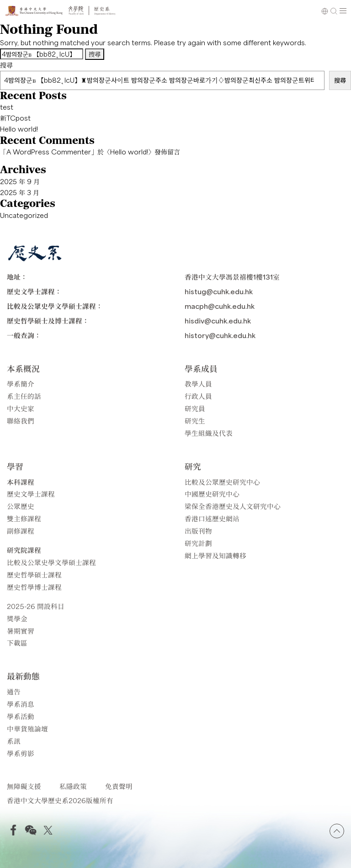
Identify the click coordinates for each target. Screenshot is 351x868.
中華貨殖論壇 (27, 728)
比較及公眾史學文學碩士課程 (51, 562)
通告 (14, 691)
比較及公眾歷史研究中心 (222, 482)
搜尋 (6, 65)
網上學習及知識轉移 (215, 555)
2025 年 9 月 (20, 181)
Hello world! (19, 129)
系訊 (14, 741)
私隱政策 (73, 786)
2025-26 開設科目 (36, 606)
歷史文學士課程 (31, 494)
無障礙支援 (24, 786)
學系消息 (21, 704)
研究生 (195, 421)
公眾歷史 (21, 506)
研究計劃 (198, 543)
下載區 (17, 643)
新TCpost (15, 118)
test (7, 107)
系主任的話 (24, 396)
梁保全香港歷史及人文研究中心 (233, 506)
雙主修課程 (24, 518)
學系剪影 (21, 753)
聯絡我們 (21, 421)
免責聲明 (119, 786)
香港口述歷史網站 (212, 518)
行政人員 (198, 396)
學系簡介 (21, 384)
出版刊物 (198, 531)
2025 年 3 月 (20, 192)
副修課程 (21, 531)
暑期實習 (21, 631)
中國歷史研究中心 (212, 494)
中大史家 (21, 408)
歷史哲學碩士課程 (34, 574)
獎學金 (17, 618)
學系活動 (21, 716)
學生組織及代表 (209, 433)
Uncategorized (24, 215)
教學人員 (198, 384)
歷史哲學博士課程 (34, 587)
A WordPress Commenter (49, 152)
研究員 (195, 408)
